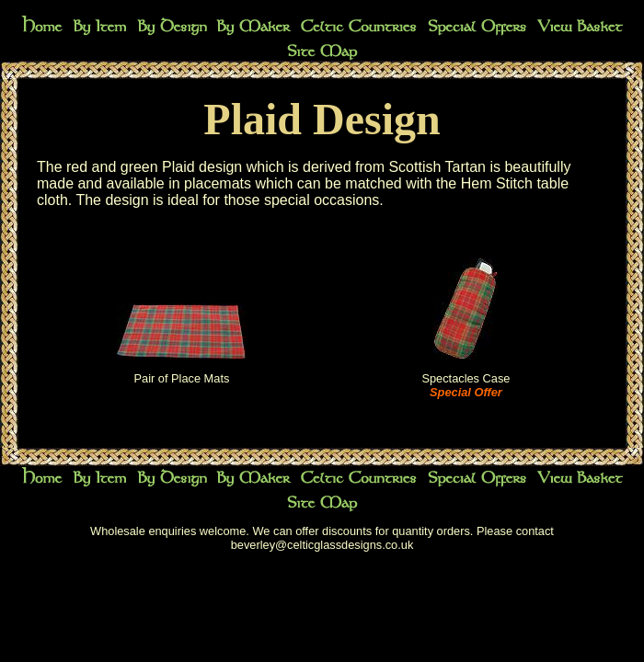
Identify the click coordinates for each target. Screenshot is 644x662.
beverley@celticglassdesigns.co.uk (322, 545)
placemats (218, 183)
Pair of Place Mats (182, 378)
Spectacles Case (466, 378)
